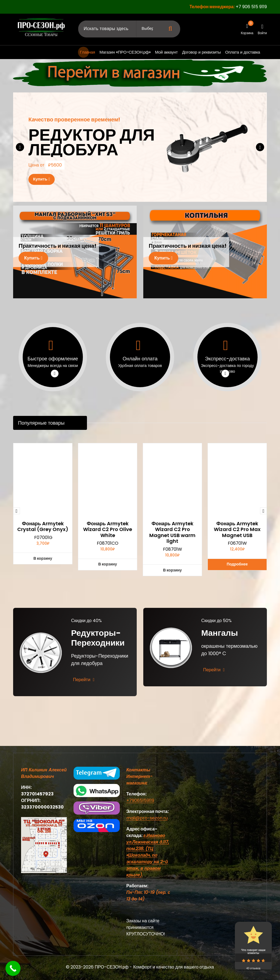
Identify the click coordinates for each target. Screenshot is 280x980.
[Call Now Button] (13, 968)
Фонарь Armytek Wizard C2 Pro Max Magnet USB (237, 660)
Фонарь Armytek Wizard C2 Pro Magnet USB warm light (172, 663)
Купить (44, 180)
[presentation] (20, 147)
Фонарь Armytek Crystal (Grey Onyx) (43, 657)
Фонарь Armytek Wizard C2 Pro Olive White (108, 660)
